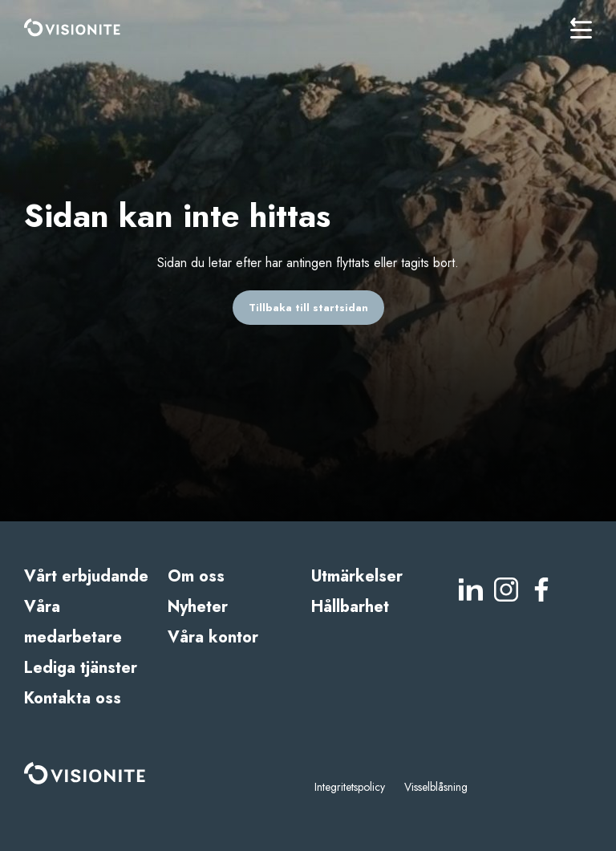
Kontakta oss (73, 698)
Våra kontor (213, 637)
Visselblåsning (436, 787)
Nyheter (198, 607)
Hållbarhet (350, 607)
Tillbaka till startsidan (308, 308)
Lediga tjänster (81, 668)
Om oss (196, 576)
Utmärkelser (357, 576)
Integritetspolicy (350, 787)
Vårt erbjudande (86, 576)
